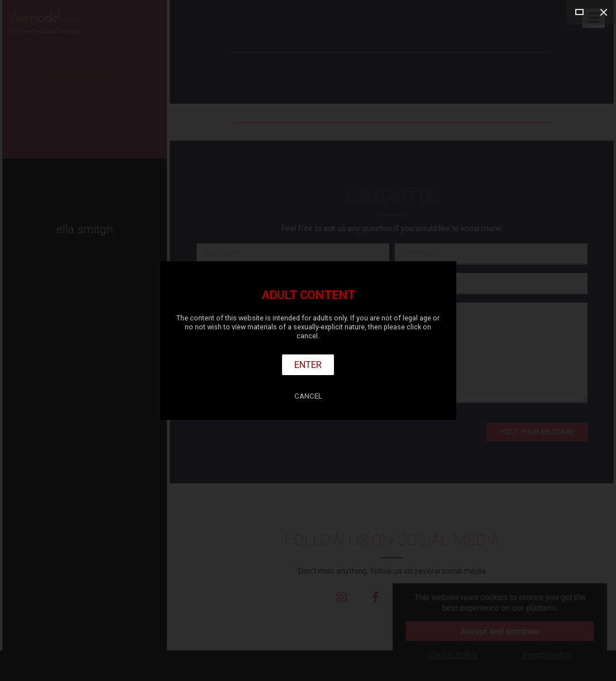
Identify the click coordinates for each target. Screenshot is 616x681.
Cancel (308, 396)
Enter (308, 365)
